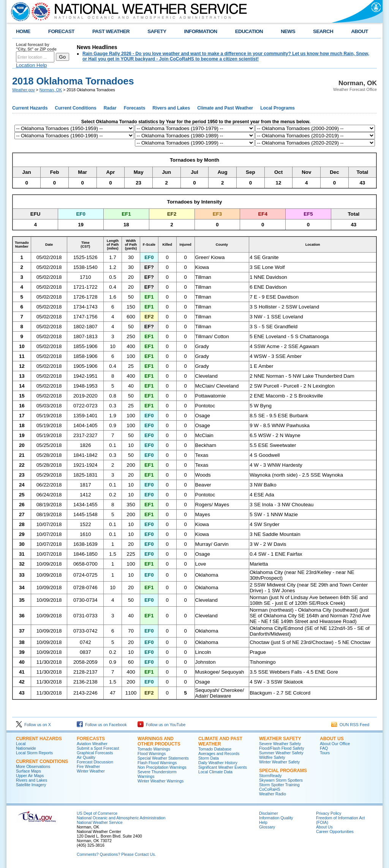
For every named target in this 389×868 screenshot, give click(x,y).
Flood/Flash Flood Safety (281, 748)
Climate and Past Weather (225, 108)
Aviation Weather (92, 744)
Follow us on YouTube (161, 725)
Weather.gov (24, 90)
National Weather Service (100, 822)
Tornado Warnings (154, 749)
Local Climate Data (215, 772)
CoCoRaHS (270, 789)
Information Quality (276, 818)
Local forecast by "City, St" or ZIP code (36, 47)
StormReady (270, 776)
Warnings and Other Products (159, 741)
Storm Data (209, 758)
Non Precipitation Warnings (162, 767)
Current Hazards (30, 108)
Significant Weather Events (223, 767)
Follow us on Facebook (102, 725)
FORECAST (61, 31)
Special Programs (283, 771)
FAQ (324, 748)
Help (263, 822)
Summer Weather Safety (281, 753)
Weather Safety (280, 739)
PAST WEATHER (111, 31)
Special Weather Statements (163, 758)
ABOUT (360, 31)
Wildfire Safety (272, 757)
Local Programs (278, 108)
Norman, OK (51, 90)
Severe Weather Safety (280, 744)
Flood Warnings (152, 754)
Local (21, 744)
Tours (325, 753)
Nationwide (26, 748)
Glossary (267, 827)
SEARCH (323, 31)
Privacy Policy (329, 813)
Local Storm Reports (34, 753)
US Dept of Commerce (97, 813)
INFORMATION (201, 31)
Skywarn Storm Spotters (281, 780)
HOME (23, 31)
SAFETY (157, 31)
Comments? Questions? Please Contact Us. (116, 854)
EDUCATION (249, 31)
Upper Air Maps (30, 776)
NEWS (288, 31)
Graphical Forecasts (95, 753)
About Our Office (335, 744)
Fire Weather (88, 766)
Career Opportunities (335, 831)
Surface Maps (28, 771)
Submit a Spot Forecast (98, 748)
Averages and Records (219, 754)
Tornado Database (215, 749)
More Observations (33, 766)
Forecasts (135, 108)
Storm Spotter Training (279, 785)
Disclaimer (269, 813)
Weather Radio (273, 794)
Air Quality (86, 757)
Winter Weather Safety (279, 762)
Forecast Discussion (95, 762)
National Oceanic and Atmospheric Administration (121, 818)
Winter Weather (91, 771)
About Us (332, 739)
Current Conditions (75, 108)
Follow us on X (33, 725)
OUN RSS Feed (350, 725)
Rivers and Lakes (171, 108)
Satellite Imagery (31, 785)
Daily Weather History (218, 763)
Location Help (32, 65)
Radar (110, 108)
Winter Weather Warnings (161, 781)
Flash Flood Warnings (157, 763)
